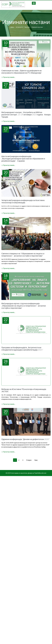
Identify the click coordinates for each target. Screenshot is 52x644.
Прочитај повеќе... (8, 77)
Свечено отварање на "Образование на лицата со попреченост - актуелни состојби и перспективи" (23, 255)
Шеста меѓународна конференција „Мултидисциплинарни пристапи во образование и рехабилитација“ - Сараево (23, 159)
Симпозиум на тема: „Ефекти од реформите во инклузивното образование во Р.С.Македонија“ (22, 72)
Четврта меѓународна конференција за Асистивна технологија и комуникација (23, 201)
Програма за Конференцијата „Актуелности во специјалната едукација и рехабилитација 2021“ (22, 349)
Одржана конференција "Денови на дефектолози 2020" (25, 439)
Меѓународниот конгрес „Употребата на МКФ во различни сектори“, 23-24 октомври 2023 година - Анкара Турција (26, 115)
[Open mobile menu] (34, 3)
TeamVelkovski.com (40, 473)
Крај (36, 460)
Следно (29, 460)
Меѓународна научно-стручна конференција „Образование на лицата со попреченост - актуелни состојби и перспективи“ (24, 306)
